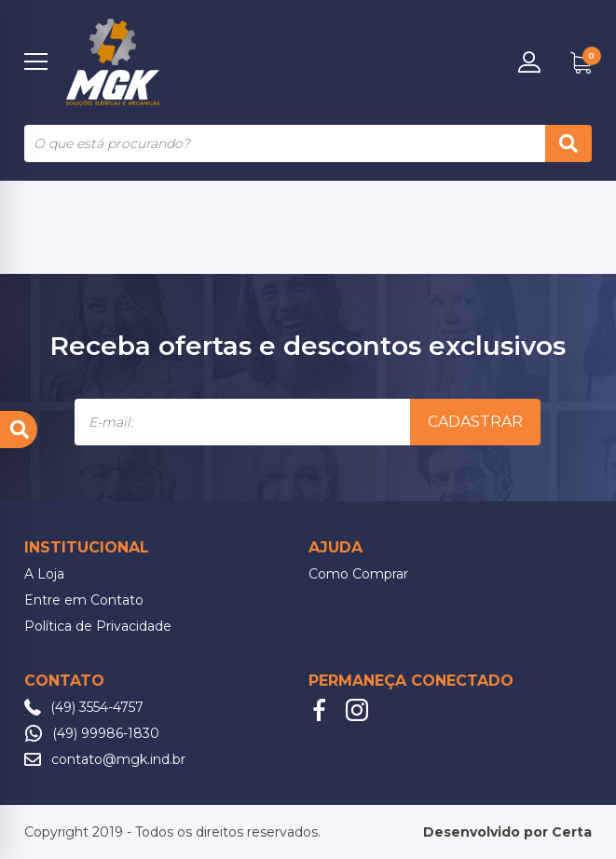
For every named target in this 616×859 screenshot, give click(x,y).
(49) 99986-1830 (106, 733)
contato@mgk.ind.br (118, 759)
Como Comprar (358, 574)
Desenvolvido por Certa (507, 832)
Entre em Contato (84, 600)
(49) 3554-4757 (97, 707)
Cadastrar (475, 422)
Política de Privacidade (98, 626)
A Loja (44, 574)
